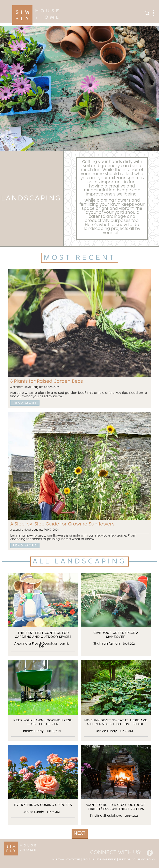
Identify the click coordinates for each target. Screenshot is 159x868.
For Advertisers (106, 860)
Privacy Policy (146, 860)
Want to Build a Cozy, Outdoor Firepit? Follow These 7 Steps (116, 807)
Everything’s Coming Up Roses (43, 805)
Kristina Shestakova (106, 816)
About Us (88, 860)
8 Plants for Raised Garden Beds (47, 381)
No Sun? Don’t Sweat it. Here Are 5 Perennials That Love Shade (116, 722)
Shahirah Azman (106, 644)
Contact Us (73, 860)
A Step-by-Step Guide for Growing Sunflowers (62, 524)
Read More (25, 403)
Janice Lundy (33, 731)
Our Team (58, 860)
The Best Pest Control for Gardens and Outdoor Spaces (43, 635)
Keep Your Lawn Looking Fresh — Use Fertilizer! (43, 722)
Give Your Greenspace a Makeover (116, 635)
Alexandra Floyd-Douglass (27, 387)
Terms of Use (127, 860)
